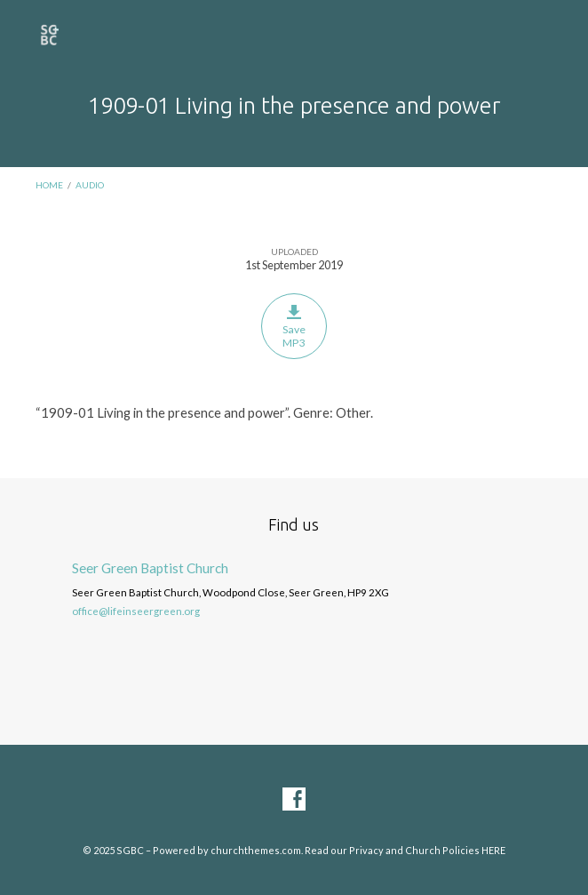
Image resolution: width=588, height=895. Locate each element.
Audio (90, 185)
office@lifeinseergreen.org (136, 611)
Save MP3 (294, 327)
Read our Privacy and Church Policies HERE (405, 850)
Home (49, 185)
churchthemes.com (256, 850)
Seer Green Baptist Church (150, 568)
